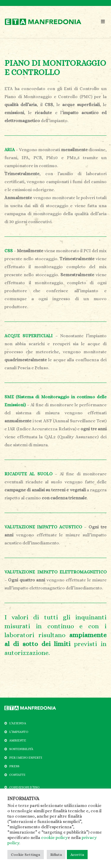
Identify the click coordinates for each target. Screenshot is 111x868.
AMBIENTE (18, 740)
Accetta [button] (77, 855)
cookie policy (54, 837)
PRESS (14, 766)
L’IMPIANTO (19, 732)
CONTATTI (17, 775)
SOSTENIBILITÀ (21, 749)
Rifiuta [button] (56, 855)
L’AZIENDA (18, 723)
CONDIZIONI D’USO (24, 787)
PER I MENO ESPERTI (26, 758)
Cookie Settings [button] (26, 855)
